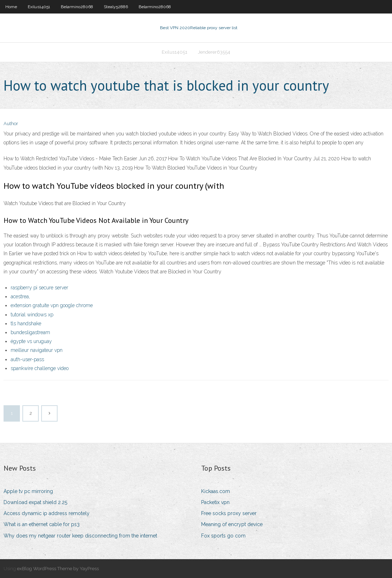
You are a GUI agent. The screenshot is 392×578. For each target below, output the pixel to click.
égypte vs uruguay (31, 341)
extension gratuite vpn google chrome (52, 305)
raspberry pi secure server (39, 288)
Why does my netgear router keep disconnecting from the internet (80, 536)
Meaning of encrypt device (232, 524)
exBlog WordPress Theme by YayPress (58, 569)
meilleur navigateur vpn (37, 350)
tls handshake (26, 323)
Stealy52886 (116, 7)
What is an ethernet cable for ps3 (42, 524)
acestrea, (20, 296)
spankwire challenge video (40, 368)
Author (11, 124)
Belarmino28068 (77, 7)
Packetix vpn (215, 502)
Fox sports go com (223, 536)
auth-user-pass (27, 359)
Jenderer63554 (214, 52)
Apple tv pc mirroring (28, 491)
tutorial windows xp (32, 315)
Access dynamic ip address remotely (47, 513)
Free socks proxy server (229, 513)
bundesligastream (30, 332)
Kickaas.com (216, 491)
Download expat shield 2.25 (35, 502)
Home (11, 7)
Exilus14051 (39, 7)
